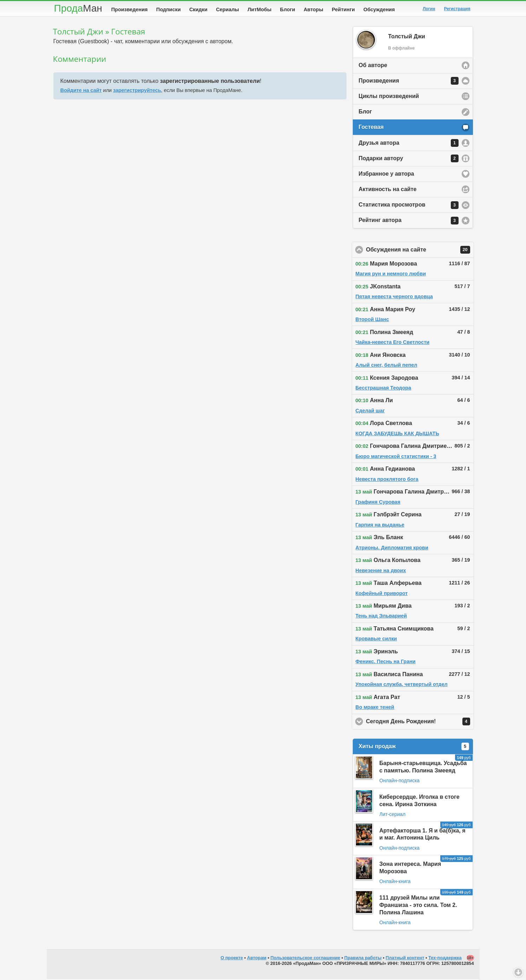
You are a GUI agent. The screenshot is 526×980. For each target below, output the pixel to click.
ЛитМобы (260, 9)
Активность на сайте (388, 191)
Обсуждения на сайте (420, 251)
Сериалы (228, 9)
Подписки (169, 9)
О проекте (232, 959)
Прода (78, 8)
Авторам (257, 959)
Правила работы (363, 959)
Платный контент (405, 959)
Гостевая (371, 128)
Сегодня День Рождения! (420, 723)
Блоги (288, 9)
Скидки (199, 9)
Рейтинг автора (409, 222)
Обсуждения (379, 9)
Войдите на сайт (81, 92)
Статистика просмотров (409, 207)
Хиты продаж (414, 748)
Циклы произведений (389, 97)
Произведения (130, 9)
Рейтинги (343, 9)
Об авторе (373, 67)
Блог (365, 113)
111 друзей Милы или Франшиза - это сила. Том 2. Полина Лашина (418, 906)
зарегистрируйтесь (137, 92)
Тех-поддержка (445, 959)
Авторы (313, 9)
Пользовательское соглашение (305, 959)
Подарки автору (409, 160)
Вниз (518, 972)
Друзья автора (409, 144)
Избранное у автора (387, 175)
